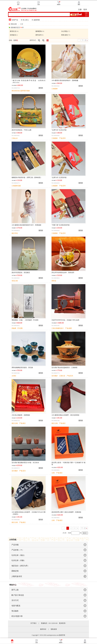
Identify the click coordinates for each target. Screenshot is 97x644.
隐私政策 (54, 629)
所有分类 (14, 24)
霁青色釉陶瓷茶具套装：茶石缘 (22, 368)
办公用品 (64, 31)
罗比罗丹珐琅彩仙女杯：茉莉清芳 (63, 273)
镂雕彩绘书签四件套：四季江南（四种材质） (27, 178)
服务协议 (43, 629)
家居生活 (13, 31)
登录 (85, 10)
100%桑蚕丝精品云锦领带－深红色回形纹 (65, 415)
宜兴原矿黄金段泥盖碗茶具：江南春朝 (64, 368)
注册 (80, 10)
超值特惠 (36, 20)
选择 (16, 40)
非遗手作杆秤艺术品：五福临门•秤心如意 (65, 320)
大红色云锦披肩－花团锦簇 (21, 415)
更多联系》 (63, 623)
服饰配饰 (39, 31)
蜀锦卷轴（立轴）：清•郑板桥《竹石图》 (26, 320)
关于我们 (33, 623)
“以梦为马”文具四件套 (59, 178)
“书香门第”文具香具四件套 (61, 225)
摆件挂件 (39, 35)
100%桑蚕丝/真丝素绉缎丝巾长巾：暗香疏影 (26, 225)
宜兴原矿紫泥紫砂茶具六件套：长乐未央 (25, 463)
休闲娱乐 (13, 35)
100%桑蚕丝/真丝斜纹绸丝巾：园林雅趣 (65, 80)
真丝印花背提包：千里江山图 (21, 130)
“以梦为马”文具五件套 (59, 130)
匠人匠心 (25, 20)
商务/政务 (64, 35)
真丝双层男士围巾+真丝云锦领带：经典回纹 (66, 512)
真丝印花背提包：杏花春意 (21, 273)
